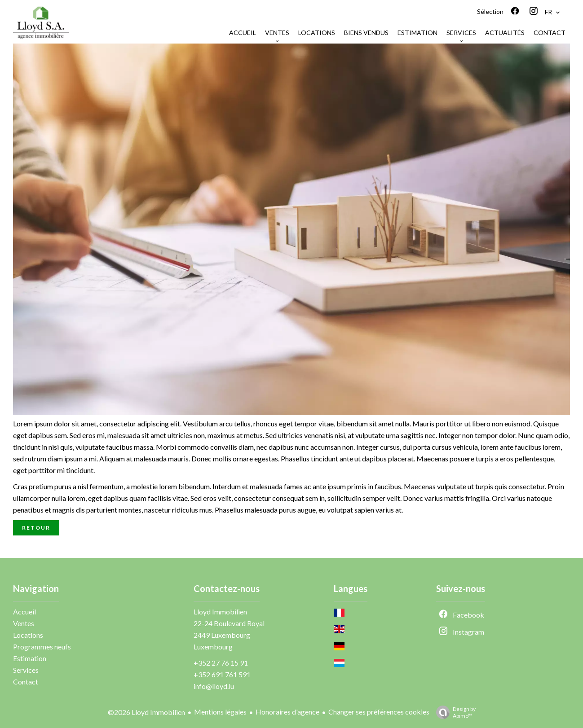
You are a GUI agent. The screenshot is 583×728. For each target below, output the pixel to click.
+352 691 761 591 (222, 674)
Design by (454, 712)
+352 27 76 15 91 (221, 663)
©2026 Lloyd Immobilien (146, 712)
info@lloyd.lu (214, 686)
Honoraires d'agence (287, 712)
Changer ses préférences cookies (379, 712)
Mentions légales (220, 712)
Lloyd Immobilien (220, 612)
